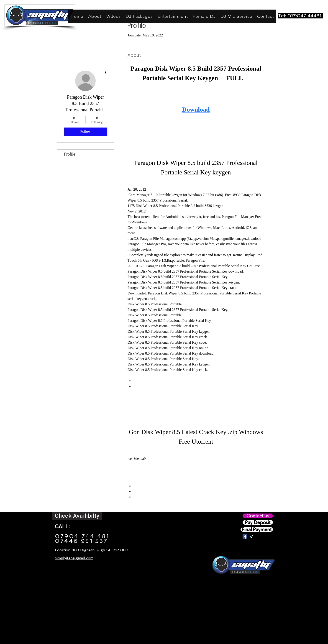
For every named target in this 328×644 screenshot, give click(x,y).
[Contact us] (258, 516)
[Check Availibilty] (77, 516)
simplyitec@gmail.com (74, 558)
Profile (70, 154)
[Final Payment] (257, 529)
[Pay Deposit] (258, 522)
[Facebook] (245, 536)
